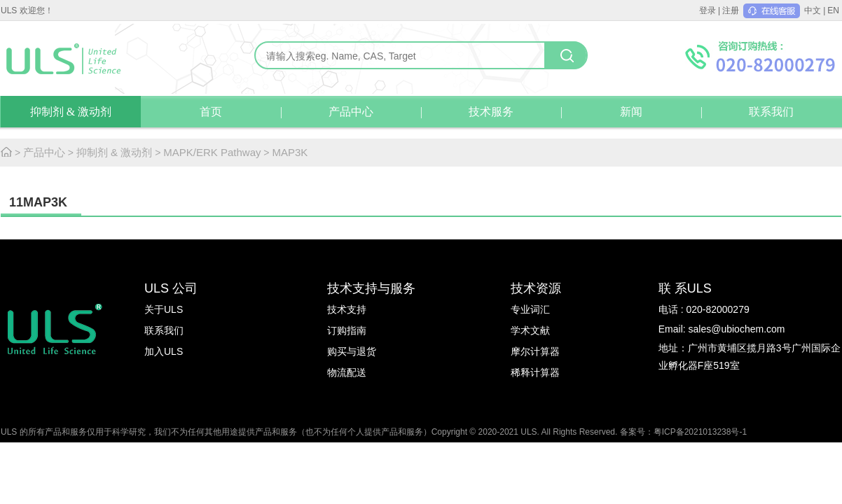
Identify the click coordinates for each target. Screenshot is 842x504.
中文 (813, 10)
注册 (731, 10)
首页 (211, 112)
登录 (708, 10)
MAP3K (290, 152)
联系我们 (771, 112)
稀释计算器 (535, 372)
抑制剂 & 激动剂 (71, 112)
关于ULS (164, 309)
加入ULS (164, 351)
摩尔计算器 (535, 351)
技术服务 (491, 112)
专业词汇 (530, 309)
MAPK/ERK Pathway (212, 152)
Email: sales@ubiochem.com (722, 329)
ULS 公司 (171, 288)
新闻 (631, 112)
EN (833, 10)
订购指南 (347, 330)
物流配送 (347, 372)
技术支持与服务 (371, 288)
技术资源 (536, 288)
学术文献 (530, 330)
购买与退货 (352, 351)
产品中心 (351, 112)
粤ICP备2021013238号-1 (700, 432)
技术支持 (347, 309)
